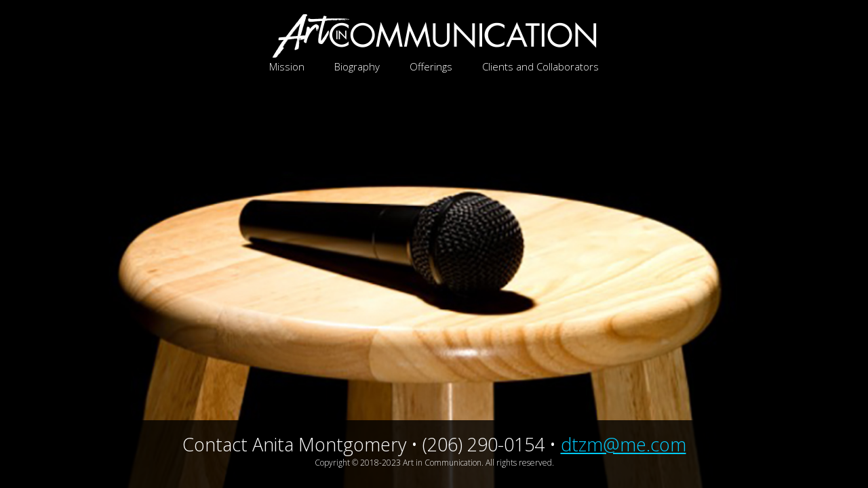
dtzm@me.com (624, 444)
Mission (287, 66)
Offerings (431, 66)
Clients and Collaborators (540, 66)
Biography (357, 66)
